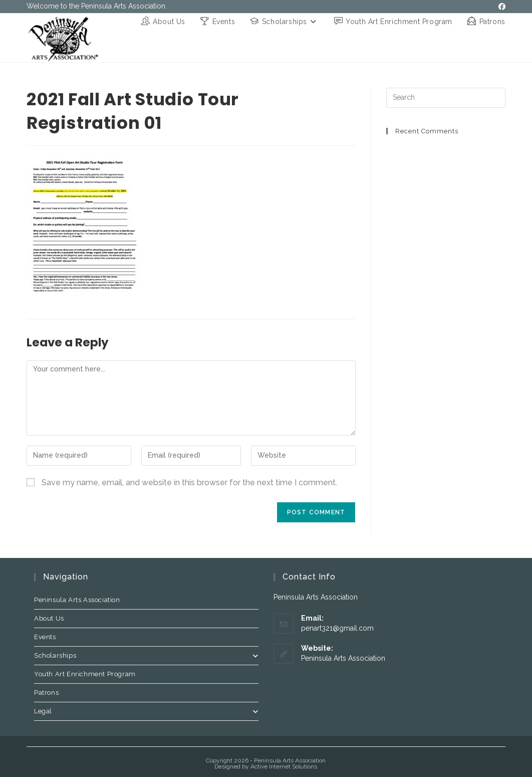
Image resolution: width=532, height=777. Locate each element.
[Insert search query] (446, 98)
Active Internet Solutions (284, 766)
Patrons (46, 693)
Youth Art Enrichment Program (85, 674)
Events (45, 637)
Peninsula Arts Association (77, 600)
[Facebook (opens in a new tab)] (500, 7)
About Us (49, 618)
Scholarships (146, 655)
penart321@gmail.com (337, 628)
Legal (146, 711)
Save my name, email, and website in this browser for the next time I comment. (189, 482)
